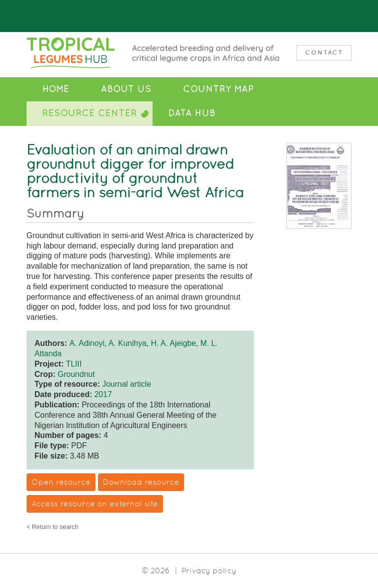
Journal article (126, 384)
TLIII (74, 364)
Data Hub (192, 113)
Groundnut (76, 374)
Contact (324, 52)
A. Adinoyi (87, 343)
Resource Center (90, 113)
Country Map (218, 89)
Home (56, 89)
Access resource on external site (95, 504)
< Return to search (53, 527)
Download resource (141, 482)
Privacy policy (209, 571)
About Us (126, 89)
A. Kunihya (127, 343)
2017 (103, 394)
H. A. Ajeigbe (173, 343)
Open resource (61, 482)
